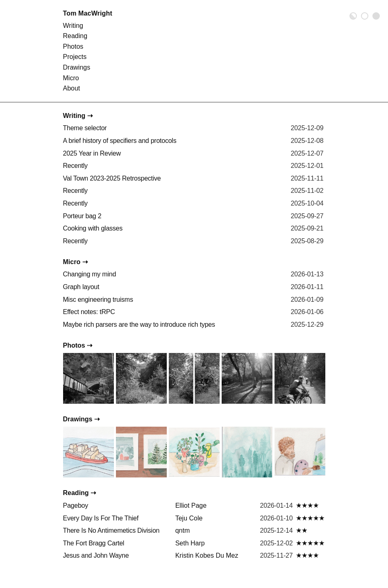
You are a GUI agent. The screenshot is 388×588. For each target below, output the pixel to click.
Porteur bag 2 (82, 216)
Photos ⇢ (78, 345)
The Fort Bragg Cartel (94, 543)
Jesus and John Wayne (96, 555)
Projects (75, 57)
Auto (353, 16)
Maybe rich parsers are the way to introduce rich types (139, 325)
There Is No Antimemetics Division (111, 530)
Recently (75, 166)
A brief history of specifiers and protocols (120, 141)
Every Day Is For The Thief (101, 518)
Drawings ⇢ (81, 419)
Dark (376, 16)
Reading (75, 36)
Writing (73, 26)
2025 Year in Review (92, 153)
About (72, 88)
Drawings (77, 67)
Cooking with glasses (93, 228)
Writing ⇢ (78, 116)
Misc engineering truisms (98, 300)
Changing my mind (90, 274)
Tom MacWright (88, 13)
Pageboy (76, 505)
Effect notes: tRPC (89, 312)
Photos (73, 46)
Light (365, 16)
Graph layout (81, 287)
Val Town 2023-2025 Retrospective (112, 178)
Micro (71, 78)
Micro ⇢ (75, 262)
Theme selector (85, 128)
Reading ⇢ (80, 493)
